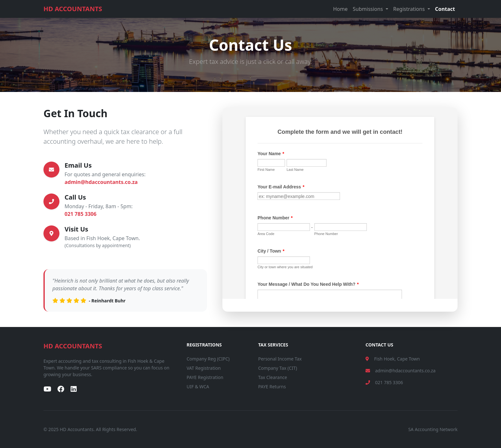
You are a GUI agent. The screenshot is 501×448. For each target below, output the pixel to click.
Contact (445, 9)
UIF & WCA (198, 387)
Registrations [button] (410, 9)
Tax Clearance (273, 377)
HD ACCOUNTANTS (73, 9)
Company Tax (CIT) (278, 368)
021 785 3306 (81, 214)
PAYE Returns (272, 387)
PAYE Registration (205, 377)
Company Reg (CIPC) (208, 359)
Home (341, 9)
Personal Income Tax (280, 359)
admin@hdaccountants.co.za (101, 182)
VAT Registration (204, 368)
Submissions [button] (368, 9)
